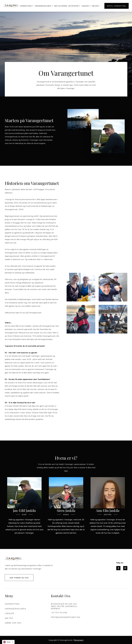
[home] (11, 6)
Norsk (7, 642)
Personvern (79, 640)
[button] (27, 6)
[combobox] (8, 642)
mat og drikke (61, 6)
